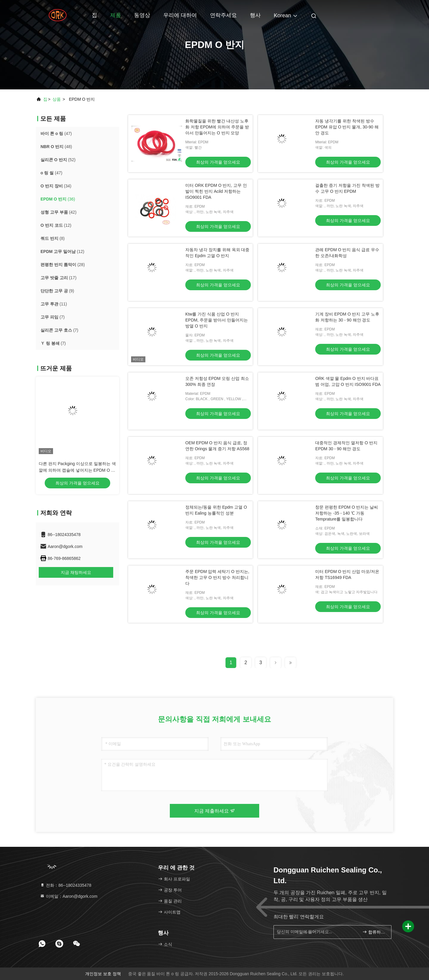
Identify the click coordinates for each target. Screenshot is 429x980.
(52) (58, 160)
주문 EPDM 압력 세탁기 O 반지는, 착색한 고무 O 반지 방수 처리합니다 (217, 577)
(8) (53, 238)
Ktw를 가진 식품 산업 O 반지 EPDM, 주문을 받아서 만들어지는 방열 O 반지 (217, 320)
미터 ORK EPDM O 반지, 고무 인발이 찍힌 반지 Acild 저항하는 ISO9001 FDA (216, 191)
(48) (56, 147)
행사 (255, 15)
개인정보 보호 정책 (103, 974)
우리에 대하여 (180, 15)
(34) (56, 186)
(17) (59, 278)
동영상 (142, 15)
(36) (58, 199)
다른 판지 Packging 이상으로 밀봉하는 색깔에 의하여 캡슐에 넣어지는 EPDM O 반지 (77, 470)
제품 (116, 15)
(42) (59, 212)
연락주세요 (223, 15)
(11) (54, 304)
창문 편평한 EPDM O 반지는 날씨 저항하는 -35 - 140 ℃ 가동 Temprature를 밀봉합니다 (347, 513)
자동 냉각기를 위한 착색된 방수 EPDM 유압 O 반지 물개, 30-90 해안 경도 (347, 127)
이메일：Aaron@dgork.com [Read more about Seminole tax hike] (69, 896)
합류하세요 (374, 932)
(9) (57, 291)
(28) (63, 265)
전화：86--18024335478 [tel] (66, 885)
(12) (56, 225)
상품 (57, 99)
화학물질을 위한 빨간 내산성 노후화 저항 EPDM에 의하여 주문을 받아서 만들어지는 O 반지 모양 (217, 127)
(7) (53, 317)
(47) (56, 133)
